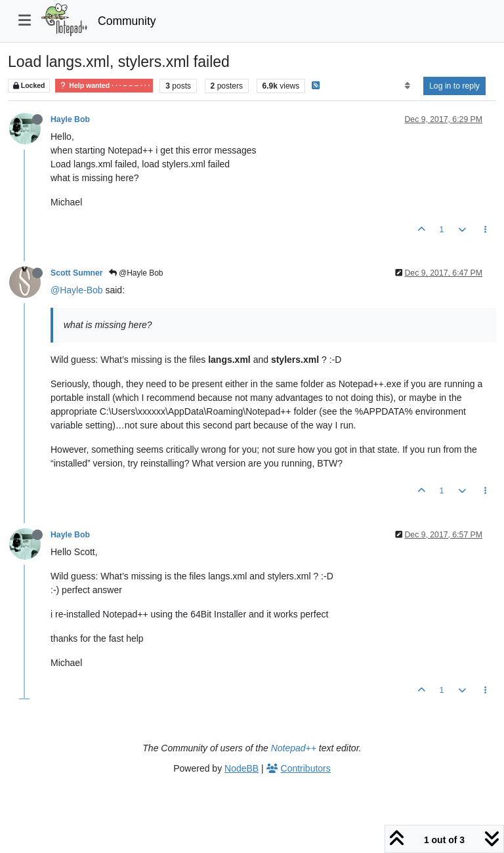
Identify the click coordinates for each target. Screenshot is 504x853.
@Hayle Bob (136, 273)
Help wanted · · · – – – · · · (104, 86)
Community (127, 21)
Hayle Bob (70, 119)
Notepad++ (294, 748)
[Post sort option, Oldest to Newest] (407, 86)
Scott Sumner (77, 273)
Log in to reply (454, 86)
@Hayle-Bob (77, 290)
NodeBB (241, 768)
